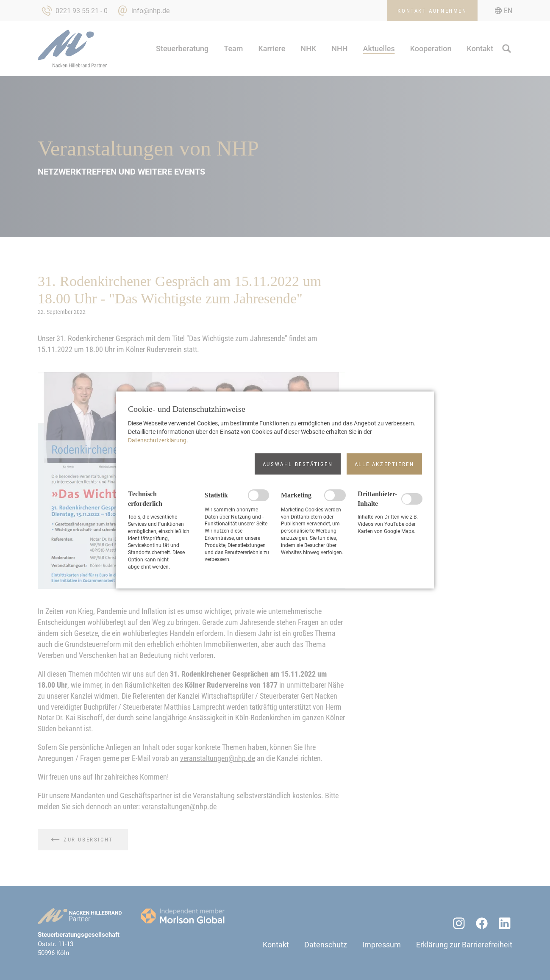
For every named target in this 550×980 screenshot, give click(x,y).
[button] (298, 464)
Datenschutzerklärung (157, 440)
